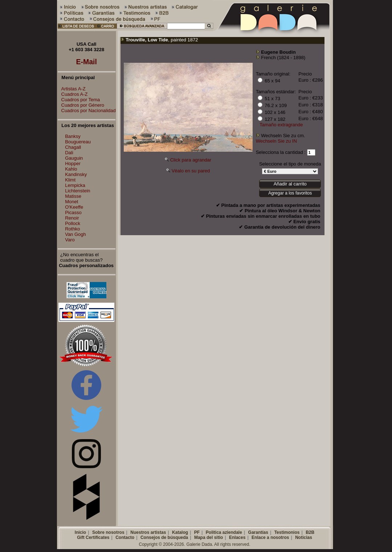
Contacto (125, 537)
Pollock (73, 223)
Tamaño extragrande (281, 125)
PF (197, 532)
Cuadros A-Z (73, 94)
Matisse (73, 196)
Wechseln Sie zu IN (276, 141)
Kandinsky (76, 174)
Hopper (73, 163)
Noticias (304, 537)
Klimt (70, 180)
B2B (310, 532)
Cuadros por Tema (79, 100)
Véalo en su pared (191, 171)
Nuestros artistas (148, 532)
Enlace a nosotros (270, 537)
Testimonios (287, 532)
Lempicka (75, 185)
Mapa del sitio (209, 537)
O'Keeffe (74, 207)
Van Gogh (75, 234)
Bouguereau (78, 142)
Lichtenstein (77, 191)
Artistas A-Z (72, 89)
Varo (70, 240)
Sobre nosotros (108, 532)
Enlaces (237, 537)
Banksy (73, 136)
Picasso (73, 212)
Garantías (258, 532)
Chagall (73, 147)
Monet (72, 202)
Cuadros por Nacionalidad (87, 111)
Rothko (72, 229)
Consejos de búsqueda (164, 537)
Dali (69, 153)
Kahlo (71, 169)
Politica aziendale (224, 532)
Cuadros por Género (81, 105)
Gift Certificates (93, 537)
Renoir (72, 218)
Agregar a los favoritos (290, 193)
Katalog (180, 532)
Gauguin (74, 158)
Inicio (80, 532)
